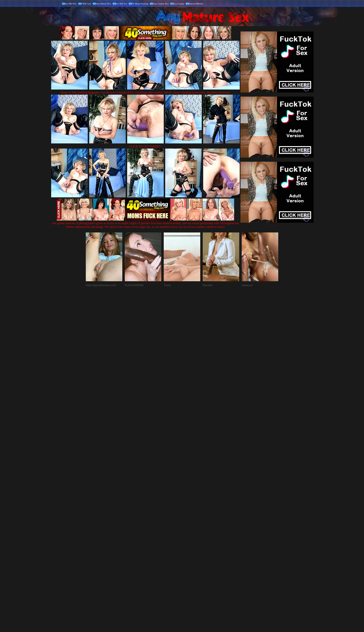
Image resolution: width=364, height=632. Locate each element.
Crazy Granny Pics (160, 4)
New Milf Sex (121, 4)
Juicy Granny (178, 4)
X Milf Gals (86, 4)
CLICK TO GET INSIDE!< (145, 146)
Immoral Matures (196, 4)
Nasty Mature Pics (103, 4)
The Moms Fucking (140, 4)
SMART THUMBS (191, 530)
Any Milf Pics (71, 4)
